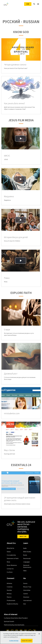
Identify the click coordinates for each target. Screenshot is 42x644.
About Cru (23, 536)
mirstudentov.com (12, 414)
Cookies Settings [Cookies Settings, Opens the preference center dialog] (14, 641)
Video (25, 571)
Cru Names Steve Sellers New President (16, 618)
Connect (11, 578)
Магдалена (9, 197)
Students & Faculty (12, 604)
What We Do (10, 548)
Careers (26, 594)
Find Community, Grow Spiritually (14, 625)
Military (9, 594)
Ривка (7, 278)
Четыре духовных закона (15, 65)
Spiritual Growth (9, 621)
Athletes (9, 583)
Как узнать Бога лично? (14, 103)
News (8, 562)
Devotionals (27, 558)
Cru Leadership (11, 555)
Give (28, 4)
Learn (26, 543)
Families (9, 590)
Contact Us (10, 569)
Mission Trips (27, 587)
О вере (7, 330)
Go (25, 578)
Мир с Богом (9, 450)
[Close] (39, 634)
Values (9, 552)
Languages (27, 562)
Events (25, 583)
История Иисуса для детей (16, 237)
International (27, 600)
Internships (27, 590)
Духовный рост (11, 374)
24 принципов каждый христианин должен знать (20, 499)
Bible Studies (27, 552)
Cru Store (10, 572)
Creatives (10, 587)
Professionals (11, 600)
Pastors (9, 597)
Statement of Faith (13, 558)
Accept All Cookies (27, 641)
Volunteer (26, 597)
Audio (25, 548)
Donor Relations (12, 565)
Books (25, 555)
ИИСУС (7, 156)
